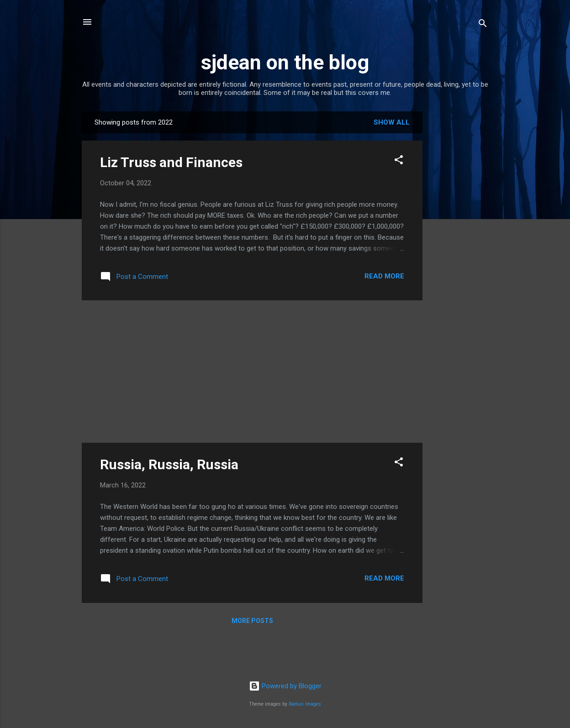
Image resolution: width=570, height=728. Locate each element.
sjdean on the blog (285, 62)
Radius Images (305, 704)
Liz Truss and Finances (171, 162)
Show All (392, 122)
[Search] (483, 25)
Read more (384, 276)
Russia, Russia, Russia (169, 464)
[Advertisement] (459, 248)
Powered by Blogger (285, 686)
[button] (399, 161)
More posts (252, 621)
